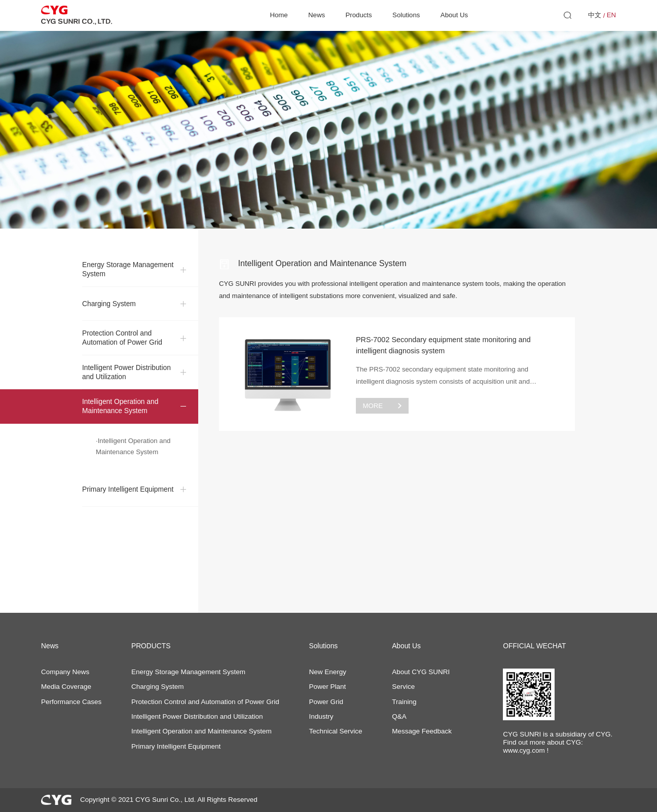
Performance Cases (71, 702)
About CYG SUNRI (421, 672)
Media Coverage (66, 687)
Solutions (406, 15)
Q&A (399, 716)
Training (404, 702)
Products (359, 15)
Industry (321, 716)
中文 (595, 15)
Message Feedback (422, 731)
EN (611, 15)
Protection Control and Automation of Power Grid (122, 346)
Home (279, 15)
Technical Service (335, 731)
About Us (454, 15)
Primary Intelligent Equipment (128, 497)
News (317, 15)
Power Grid (326, 702)
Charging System (109, 311)
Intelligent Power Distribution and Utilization (126, 380)
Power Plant (327, 687)
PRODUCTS (151, 646)
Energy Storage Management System (128, 278)
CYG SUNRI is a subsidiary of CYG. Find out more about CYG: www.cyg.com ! (558, 742)
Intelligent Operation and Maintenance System (120, 414)
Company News (65, 672)
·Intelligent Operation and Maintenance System (133, 454)
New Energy (327, 672)
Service (403, 687)
